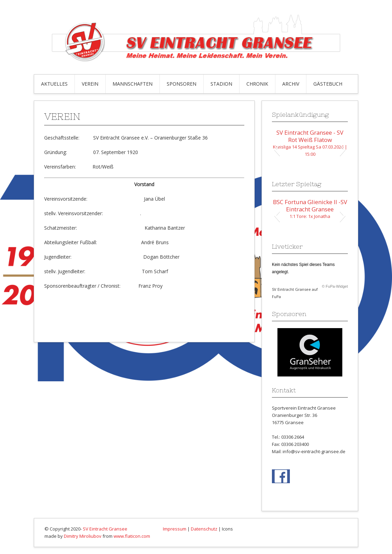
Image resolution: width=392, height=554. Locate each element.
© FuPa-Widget (335, 286)
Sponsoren (182, 84)
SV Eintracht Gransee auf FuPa (295, 293)
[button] (277, 150)
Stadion (221, 84)
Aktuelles (54, 84)
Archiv (291, 84)
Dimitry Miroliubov (83, 536)
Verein (90, 84)
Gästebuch (328, 84)
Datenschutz (204, 529)
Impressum (175, 529)
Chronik (257, 84)
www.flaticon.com (132, 536)
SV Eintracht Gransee (105, 529)
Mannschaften (133, 84)
